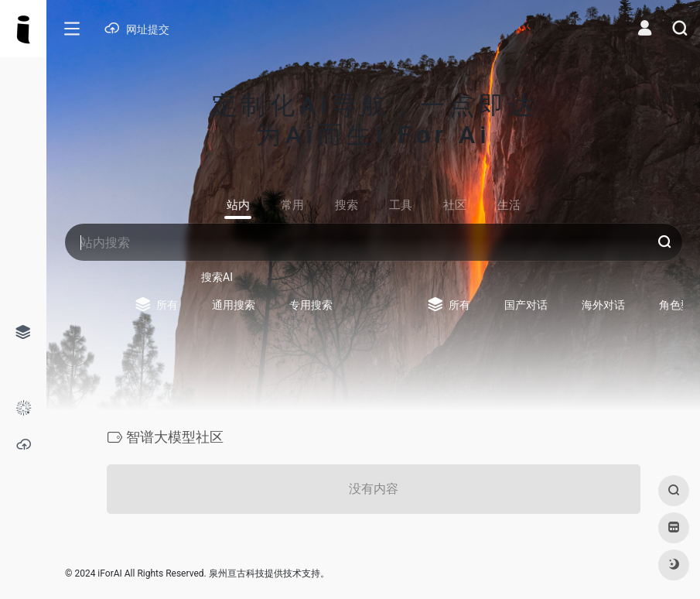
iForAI (109, 573)
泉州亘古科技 (237, 573)
